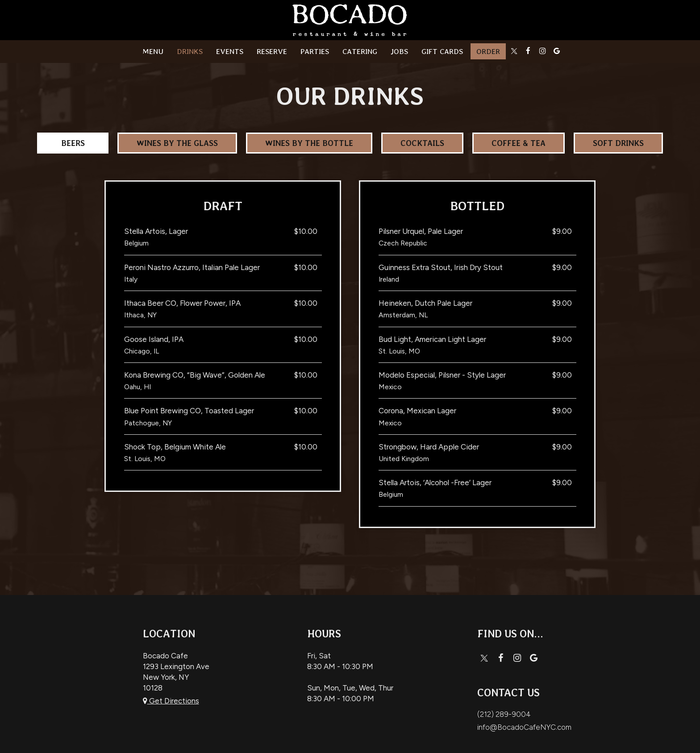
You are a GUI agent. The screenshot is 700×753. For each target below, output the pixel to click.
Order (488, 51)
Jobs (399, 51)
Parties (315, 51)
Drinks (190, 51)
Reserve (272, 51)
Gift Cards (442, 51)
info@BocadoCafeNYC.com (524, 727)
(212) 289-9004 (504, 714)
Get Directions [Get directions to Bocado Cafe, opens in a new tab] (171, 701)
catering (360, 51)
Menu (153, 51)
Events (230, 51)
